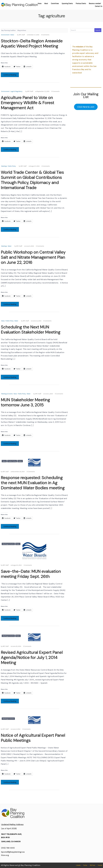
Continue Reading (10, 75)
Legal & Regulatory (16, 91)
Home (40, 3)
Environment (5, 35)
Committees (55, 3)
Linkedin (78, 865)
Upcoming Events (67, 3)
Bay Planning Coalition (9, 30)
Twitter (85, 865)
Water (12, 35)
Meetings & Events (7, 394)
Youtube (100, 865)
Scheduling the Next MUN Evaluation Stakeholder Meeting (31, 330)
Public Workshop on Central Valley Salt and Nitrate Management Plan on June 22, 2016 (33, 257)
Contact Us (99, 6)
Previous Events (81, 3)
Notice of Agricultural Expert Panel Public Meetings (33, 738)
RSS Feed (92, 865)
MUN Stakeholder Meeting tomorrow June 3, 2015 (25, 402)
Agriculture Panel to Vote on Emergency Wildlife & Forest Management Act (28, 103)
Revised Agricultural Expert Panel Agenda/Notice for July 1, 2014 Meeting (32, 657)
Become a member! (95, 3)
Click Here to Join (86, 107)
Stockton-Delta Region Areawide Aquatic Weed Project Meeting (32, 43)
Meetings (4, 166)
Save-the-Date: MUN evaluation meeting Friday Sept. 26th (31, 574)
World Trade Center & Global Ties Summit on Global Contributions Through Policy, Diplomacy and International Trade (32, 180)
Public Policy (12, 166)
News (3, 321)
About (46, 3)
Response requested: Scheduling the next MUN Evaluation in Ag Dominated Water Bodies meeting (33, 483)
